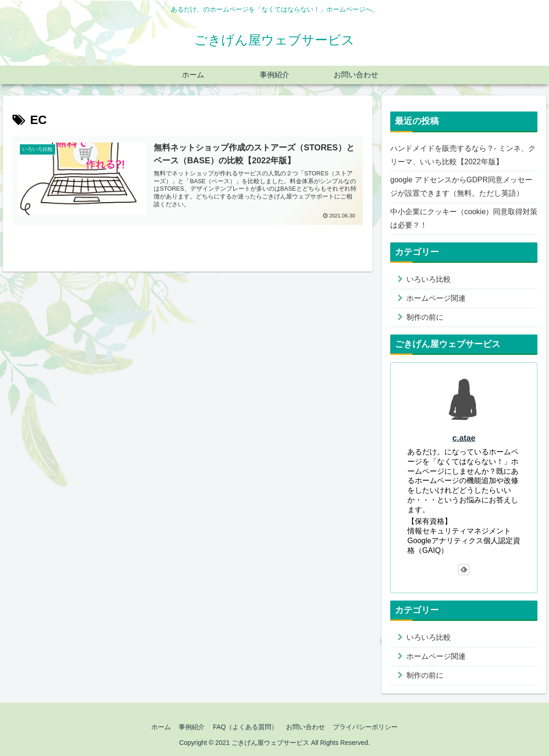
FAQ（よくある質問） (245, 727)
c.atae (464, 438)
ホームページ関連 (436, 298)
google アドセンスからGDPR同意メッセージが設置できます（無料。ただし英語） (461, 186)
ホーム (158, 727)
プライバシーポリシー (368, 727)
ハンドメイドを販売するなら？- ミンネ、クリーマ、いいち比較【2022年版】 (463, 155)
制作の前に (425, 317)
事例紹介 (190, 727)
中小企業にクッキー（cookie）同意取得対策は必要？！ (464, 218)
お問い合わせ (307, 727)
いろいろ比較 (429, 279)
